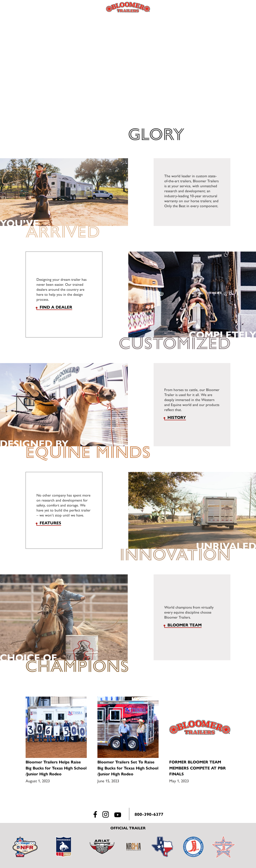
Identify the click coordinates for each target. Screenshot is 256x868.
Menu (26, 7)
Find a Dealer (231, 7)
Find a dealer (56, 307)
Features (50, 523)
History (177, 417)
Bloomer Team (185, 625)
